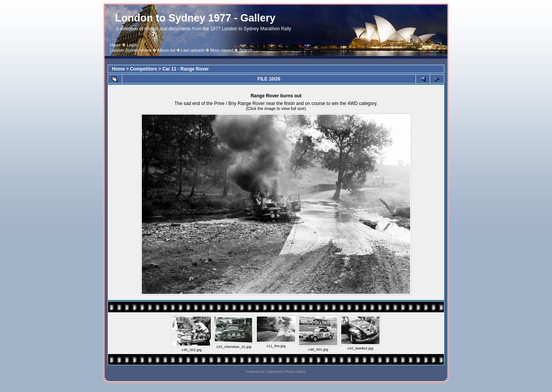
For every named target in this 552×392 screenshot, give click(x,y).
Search (246, 50)
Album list (166, 50)
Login (132, 45)
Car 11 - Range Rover (185, 69)
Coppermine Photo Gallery (286, 372)
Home (116, 45)
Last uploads (193, 50)
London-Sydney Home (131, 50)
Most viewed (222, 50)
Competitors (144, 69)
